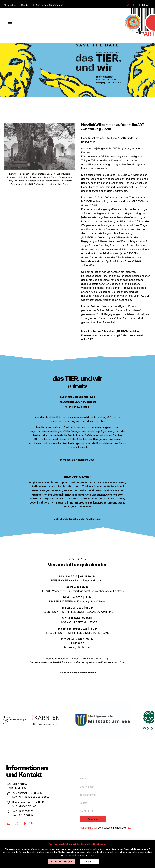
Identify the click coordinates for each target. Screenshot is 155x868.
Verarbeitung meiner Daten (112, 828)
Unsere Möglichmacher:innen (14, 720)
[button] (10, 22)
